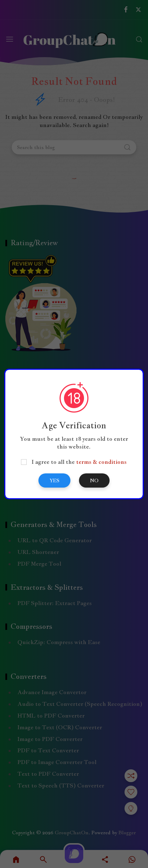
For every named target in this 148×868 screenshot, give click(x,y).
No (94, 480)
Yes (54, 480)
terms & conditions (101, 462)
